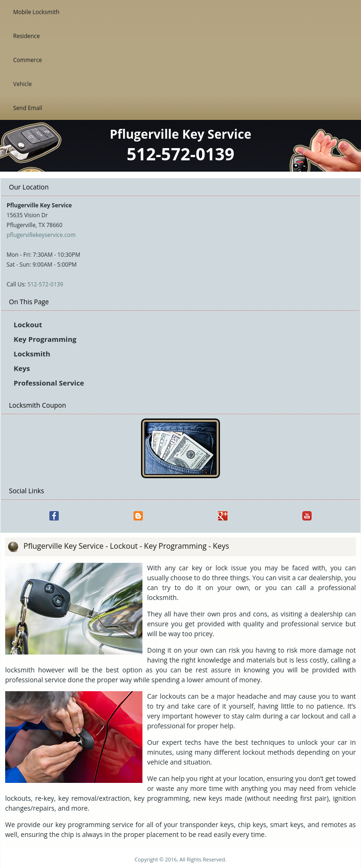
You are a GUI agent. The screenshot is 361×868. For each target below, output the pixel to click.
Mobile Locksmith (36, 12)
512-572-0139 (45, 284)
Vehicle (23, 84)
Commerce (27, 60)
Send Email (28, 108)
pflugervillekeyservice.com (41, 235)
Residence (27, 36)
